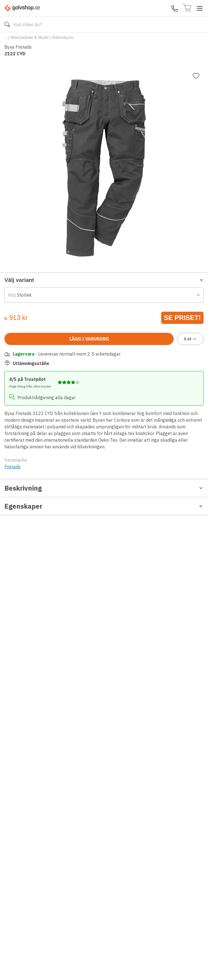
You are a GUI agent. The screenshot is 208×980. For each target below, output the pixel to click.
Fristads (12, 467)
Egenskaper (104, 506)
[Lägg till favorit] (196, 76)
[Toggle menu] (200, 8)
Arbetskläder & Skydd (29, 37)
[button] (104, 280)
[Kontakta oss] (175, 8)
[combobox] (104, 295)
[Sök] (7, 24)
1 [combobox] (190, 339)
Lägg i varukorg (89, 339)
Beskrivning (104, 488)
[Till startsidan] (22, 8)
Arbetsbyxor (63, 37)
